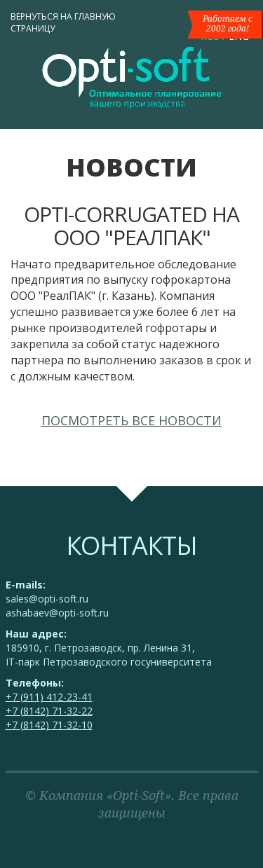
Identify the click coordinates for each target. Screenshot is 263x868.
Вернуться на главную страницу (63, 22)
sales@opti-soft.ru (47, 599)
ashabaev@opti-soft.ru (57, 613)
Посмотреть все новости (131, 420)
